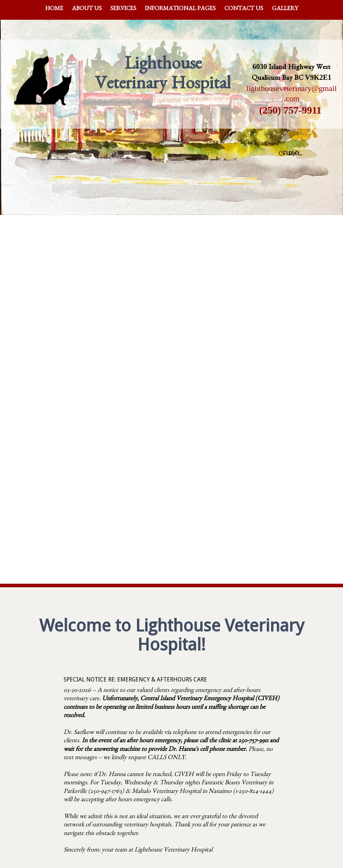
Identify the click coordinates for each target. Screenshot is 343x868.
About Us (87, 9)
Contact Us (244, 9)
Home (54, 9)
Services (123, 9)
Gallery (285, 9)
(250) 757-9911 (290, 110)
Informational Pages (180, 9)
